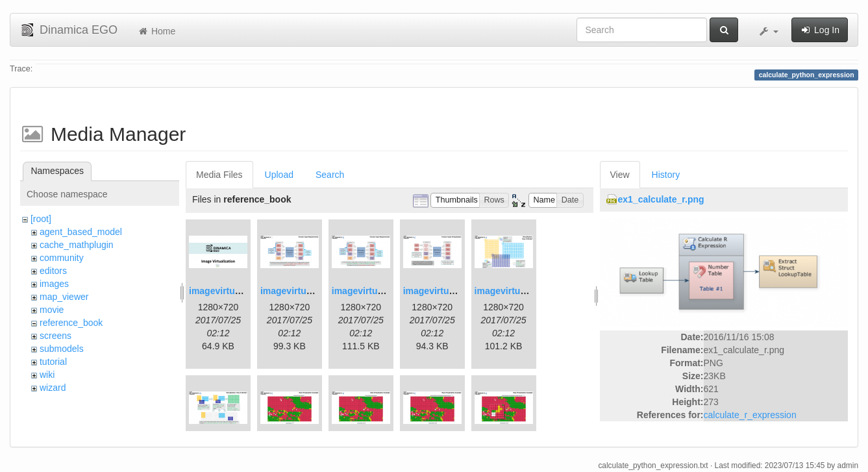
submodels (62, 349)
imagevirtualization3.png (385, 291)
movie (52, 310)
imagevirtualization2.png (314, 291)
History (666, 175)
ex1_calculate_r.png (661, 199)
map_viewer (64, 297)
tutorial (53, 362)
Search (330, 175)
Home (156, 31)
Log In (820, 30)
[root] (41, 219)
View (620, 175)
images (54, 284)
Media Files (219, 175)
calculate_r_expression (750, 415)
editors (53, 271)
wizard (53, 388)
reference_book (71, 323)
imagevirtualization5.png (528, 291)
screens (56, 336)
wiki (47, 375)
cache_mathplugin (77, 245)
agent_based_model (81, 232)
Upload (279, 175)
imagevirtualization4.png (456, 291)
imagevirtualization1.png (242, 291)
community (62, 258)
